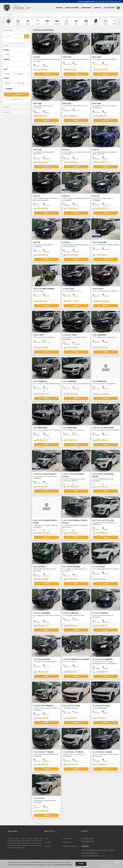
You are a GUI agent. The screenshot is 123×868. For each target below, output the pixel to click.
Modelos (16, 112)
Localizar (16, 94)
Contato (97, 8)
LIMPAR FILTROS (16, 99)
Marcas (16, 107)
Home (4, 14)
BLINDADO (9, 89)
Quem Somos (86, 8)
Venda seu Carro (72, 8)
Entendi (81, 864)
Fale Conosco (67, 842)
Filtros (16, 46)
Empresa (48, 842)
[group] (8, 22)
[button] (3, 22)
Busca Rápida (16, 31)
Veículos (47, 846)
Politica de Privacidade (70, 846)
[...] (24, 848)
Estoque (59, 8)
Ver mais (46, 74)
